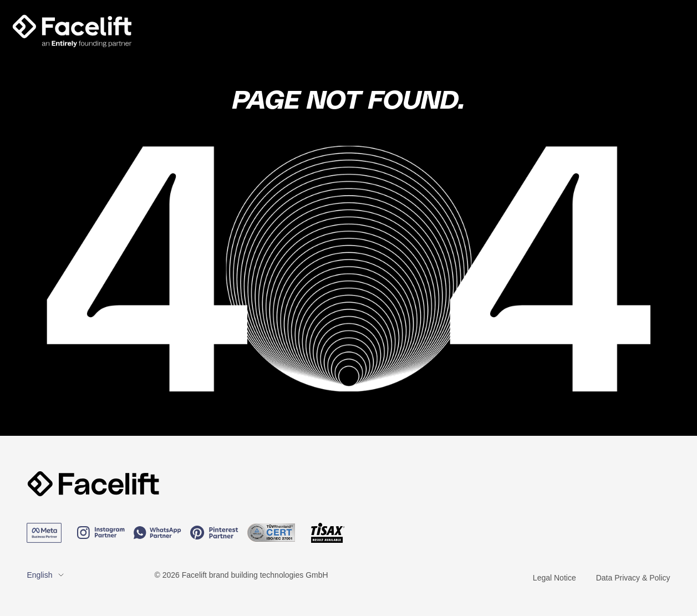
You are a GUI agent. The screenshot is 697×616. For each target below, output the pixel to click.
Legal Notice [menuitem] (554, 578)
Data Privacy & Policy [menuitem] (633, 578)
